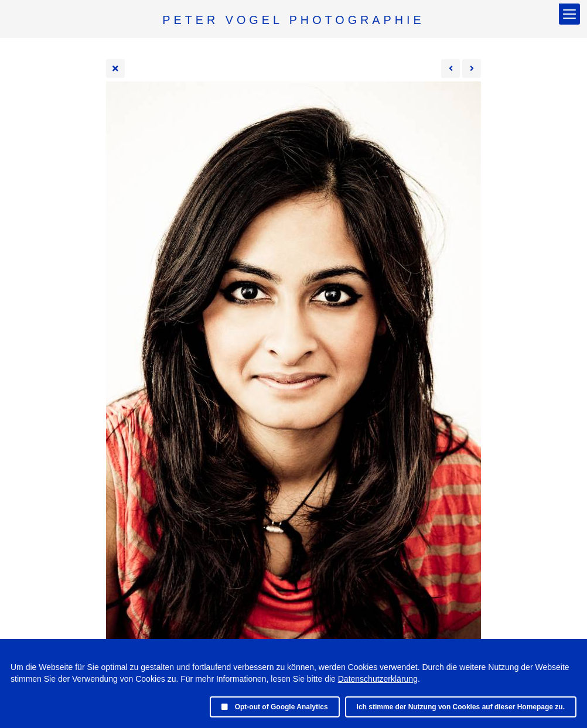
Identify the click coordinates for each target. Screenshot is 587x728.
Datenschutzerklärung (378, 679)
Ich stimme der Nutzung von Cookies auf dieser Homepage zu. (461, 707)
